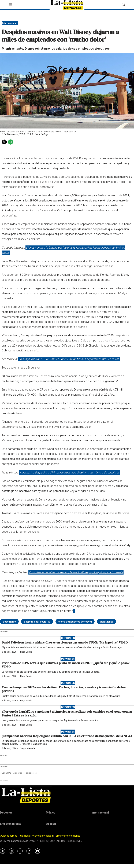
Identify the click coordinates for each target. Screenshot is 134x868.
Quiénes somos (9, 836)
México (51, 813)
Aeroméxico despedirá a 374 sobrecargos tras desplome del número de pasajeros (70, 472)
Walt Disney (107, 622)
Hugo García (26, 652)
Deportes (68, 638)
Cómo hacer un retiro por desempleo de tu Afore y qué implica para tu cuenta (76, 572)
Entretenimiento (11, 824)
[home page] (67, 795)
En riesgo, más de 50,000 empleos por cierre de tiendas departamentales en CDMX (69, 359)
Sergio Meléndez (28, 748)
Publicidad (25, 836)
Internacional (10, 23)
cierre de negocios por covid (75, 622)
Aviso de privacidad (42, 836)
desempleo (9, 622)
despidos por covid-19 (37, 622)
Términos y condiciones (67, 836)
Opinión (51, 824)
